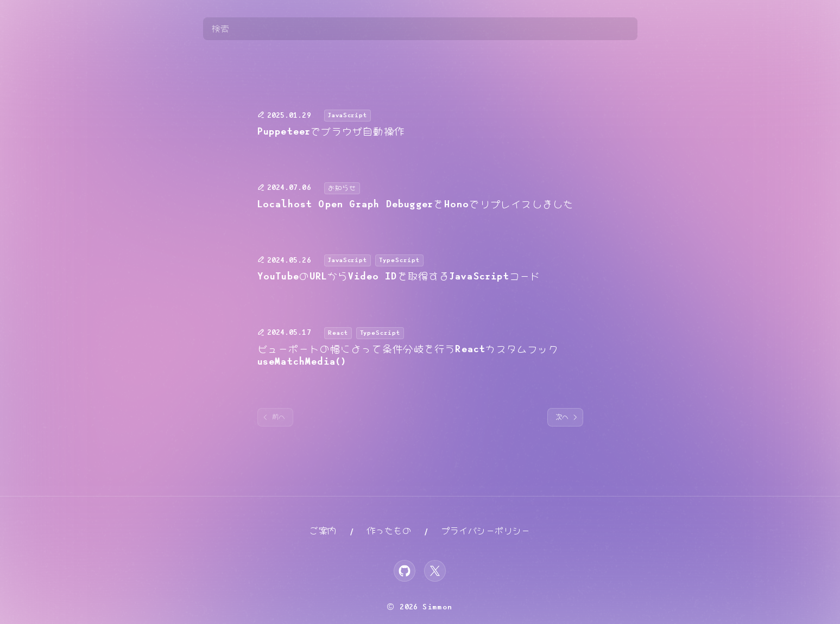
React (338, 333)
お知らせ (342, 188)
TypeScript (399, 260)
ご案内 (323, 531)
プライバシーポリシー (486, 531)
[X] (435, 571)
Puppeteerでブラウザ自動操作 (331, 132)
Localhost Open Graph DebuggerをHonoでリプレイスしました (416, 205)
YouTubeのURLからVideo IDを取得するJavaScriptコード (399, 277)
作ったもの (389, 531)
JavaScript (348, 115)
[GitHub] (405, 571)
